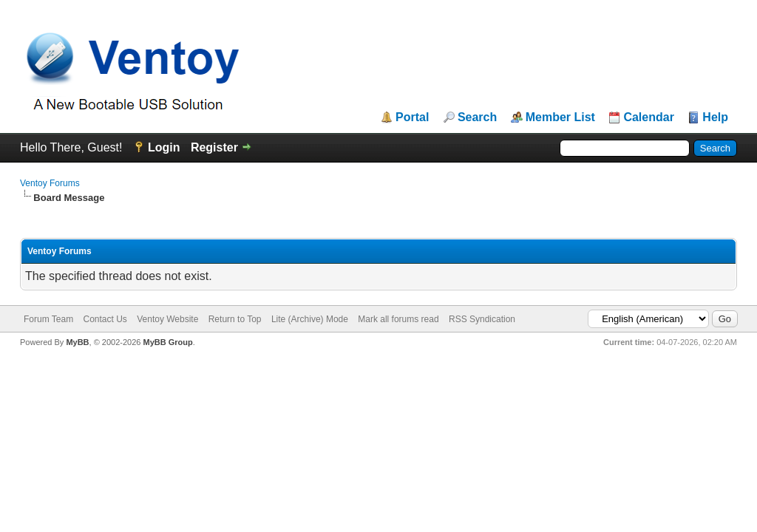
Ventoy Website (167, 319)
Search (477, 117)
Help (715, 117)
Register (214, 147)
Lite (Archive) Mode (310, 319)
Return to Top (235, 319)
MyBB (77, 342)
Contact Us (105, 319)
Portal (412, 117)
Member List (560, 117)
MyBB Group (167, 342)
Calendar (648, 117)
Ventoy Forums (50, 183)
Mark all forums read (398, 319)
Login (164, 147)
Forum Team (48, 319)
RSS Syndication (482, 319)
